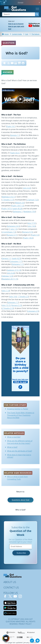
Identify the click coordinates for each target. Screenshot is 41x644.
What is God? (12, 447)
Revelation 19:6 (29, 212)
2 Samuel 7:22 (32, 200)
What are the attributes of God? (20, 451)
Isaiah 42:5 (16, 258)
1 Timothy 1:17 (8, 200)
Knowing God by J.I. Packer (18, 409)
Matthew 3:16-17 (9, 197)
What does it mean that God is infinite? (19, 456)
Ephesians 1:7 (13, 302)
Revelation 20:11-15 (10, 279)
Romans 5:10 (17, 305)
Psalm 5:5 (35, 235)
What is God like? (14, 437)
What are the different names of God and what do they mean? (20, 442)
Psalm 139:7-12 (18, 206)
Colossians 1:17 (16, 261)
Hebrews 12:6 (7, 276)
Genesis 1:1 (15, 135)
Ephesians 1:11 (18, 264)
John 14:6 (32, 226)
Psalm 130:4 (28, 238)
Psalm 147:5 (7, 209)
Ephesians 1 (18, 212)
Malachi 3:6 (20, 203)
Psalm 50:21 (15, 153)
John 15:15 (6, 305)
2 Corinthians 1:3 (9, 232)
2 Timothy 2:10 (8, 308)
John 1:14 (6, 291)
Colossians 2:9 (33, 311)
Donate (20, 3)
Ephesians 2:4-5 (13, 226)
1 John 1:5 (13, 229)
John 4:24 (27, 188)
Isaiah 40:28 (17, 209)
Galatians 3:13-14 (14, 270)
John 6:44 (11, 273)
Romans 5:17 (12, 235)
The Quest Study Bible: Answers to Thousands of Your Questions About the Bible (21, 415)
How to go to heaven (16, 24)
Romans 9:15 (28, 232)
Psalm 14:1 (11, 126)
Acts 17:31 (32, 223)
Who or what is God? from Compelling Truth (17, 478)
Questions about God (21, 500)
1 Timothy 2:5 (23, 297)
